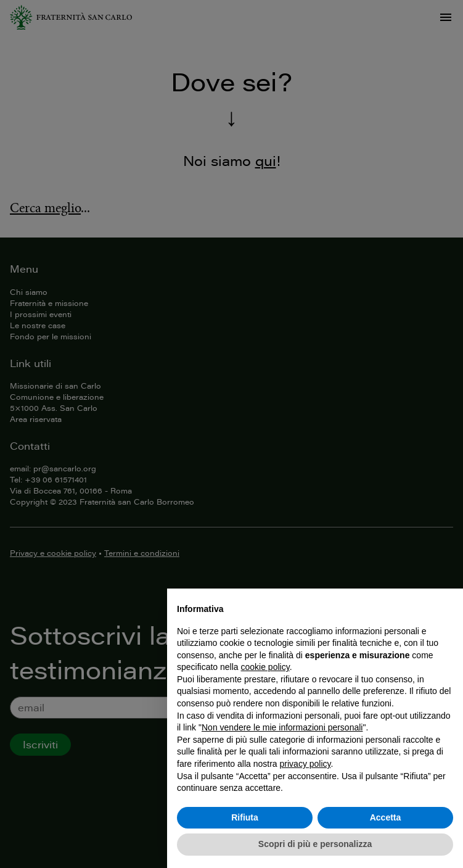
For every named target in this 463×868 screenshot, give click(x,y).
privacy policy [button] (305, 764)
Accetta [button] (386, 817)
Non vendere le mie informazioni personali (282, 727)
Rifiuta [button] (245, 817)
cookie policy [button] (265, 667)
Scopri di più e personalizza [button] (315, 844)
